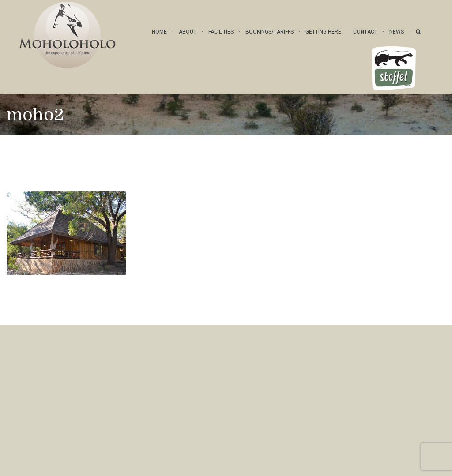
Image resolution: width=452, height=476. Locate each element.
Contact (365, 32)
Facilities (221, 32)
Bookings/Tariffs (269, 32)
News (397, 32)
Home (159, 32)
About (188, 32)
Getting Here (323, 32)
